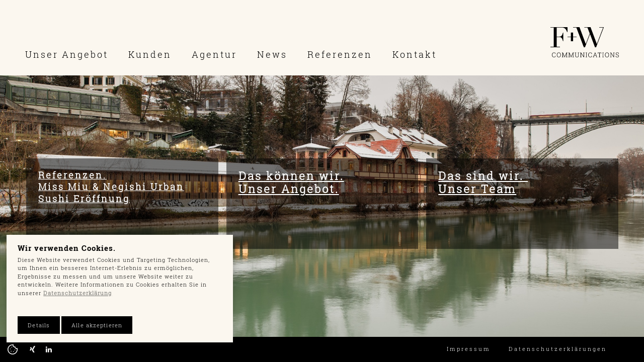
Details (39, 325)
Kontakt (415, 54)
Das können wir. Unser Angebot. (291, 182)
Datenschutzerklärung (77, 293)
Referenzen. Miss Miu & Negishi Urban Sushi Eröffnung (111, 187)
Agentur (214, 54)
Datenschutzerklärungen (558, 349)
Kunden (150, 54)
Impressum (469, 349)
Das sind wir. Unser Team (483, 182)
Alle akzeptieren (97, 325)
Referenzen (340, 54)
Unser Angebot (67, 54)
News (272, 54)
